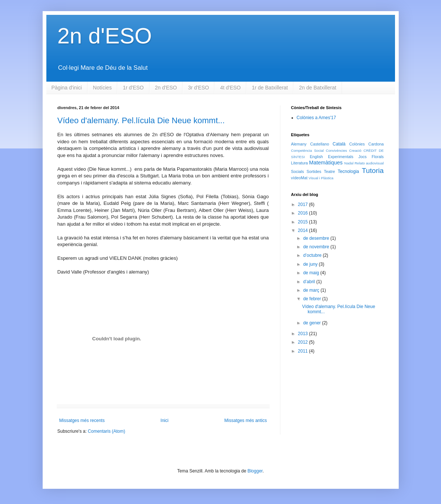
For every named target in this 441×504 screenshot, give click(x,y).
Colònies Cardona (366, 144)
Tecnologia (348, 171)
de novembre (317, 247)
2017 (303, 204)
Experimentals (340, 157)
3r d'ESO (198, 88)
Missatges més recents (82, 420)
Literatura (300, 163)
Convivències (337, 150)
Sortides (314, 171)
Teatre (329, 171)
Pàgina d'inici (67, 88)
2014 (303, 230)
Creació (355, 150)
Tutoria (373, 171)
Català (339, 144)
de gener (312, 323)
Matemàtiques (326, 163)
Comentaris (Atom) (107, 431)
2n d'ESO (105, 36)
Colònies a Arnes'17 (316, 118)
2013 (303, 334)
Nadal (349, 163)
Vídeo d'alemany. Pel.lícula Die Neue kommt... (141, 120)
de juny (311, 264)
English (316, 157)
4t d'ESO (230, 88)
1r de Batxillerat (270, 88)
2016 (303, 213)
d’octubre (313, 255)
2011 (303, 351)
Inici (164, 420)
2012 (303, 342)
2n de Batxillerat (317, 88)
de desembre (317, 238)
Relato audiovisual (369, 163)
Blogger (255, 471)
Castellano (320, 144)
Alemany (299, 144)
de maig (312, 273)
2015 (303, 222)
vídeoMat (299, 178)
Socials (298, 171)
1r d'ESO (133, 88)
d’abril (310, 282)
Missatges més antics (246, 420)
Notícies (103, 88)
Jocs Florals (371, 157)
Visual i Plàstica (321, 178)
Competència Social (307, 150)
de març (312, 290)
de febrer (312, 299)
